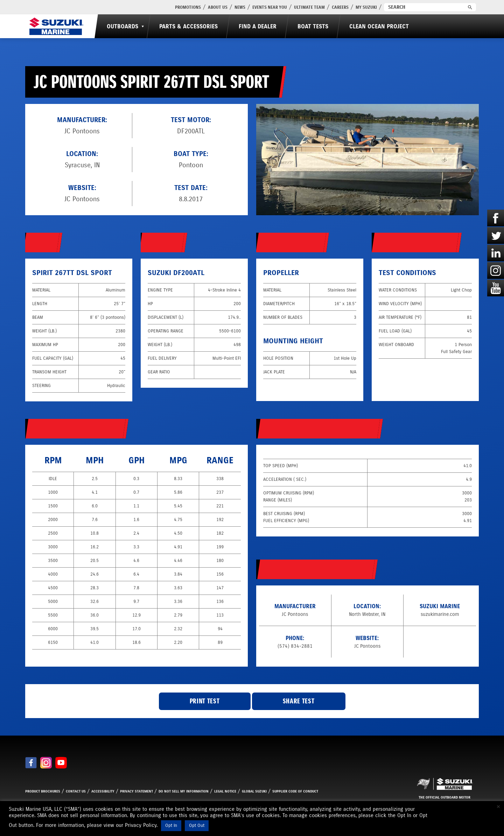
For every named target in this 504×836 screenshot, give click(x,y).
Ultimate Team (309, 7)
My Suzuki (366, 7)
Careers (340, 7)
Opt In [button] (171, 826)
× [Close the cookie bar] (498, 807)
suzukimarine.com (440, 614)
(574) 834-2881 (295, 646)
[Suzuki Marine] (56, 26)
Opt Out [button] (197, 826)
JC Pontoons (82, 199)
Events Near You (270, 7)
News (240, 7)
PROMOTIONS (188, 7)
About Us (218, 7)
